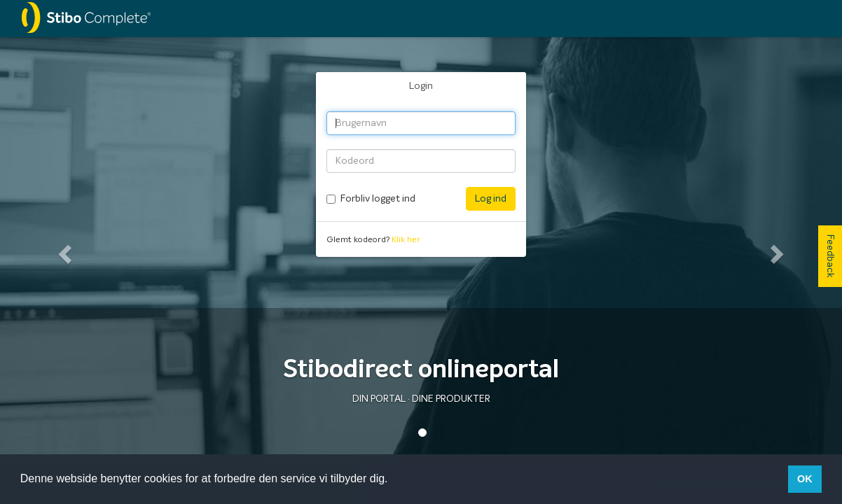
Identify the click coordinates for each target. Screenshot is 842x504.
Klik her (406, 240)
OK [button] (805, 479)
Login (421, 86)
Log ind (491, 199)
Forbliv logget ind (378, 199)
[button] (63, 250)
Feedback (830, 256)
